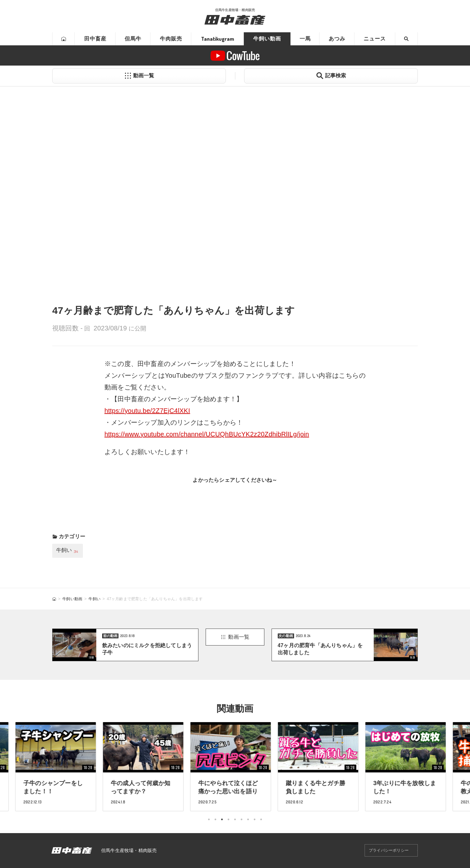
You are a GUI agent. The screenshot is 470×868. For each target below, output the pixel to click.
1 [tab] (209, 819)
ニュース (375, 39)
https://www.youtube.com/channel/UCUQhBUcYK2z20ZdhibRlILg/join (207, 434)
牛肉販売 (171, 39)
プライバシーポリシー (389, 850)
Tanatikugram (218, 39)
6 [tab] (242, 819)
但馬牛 (133, 39)
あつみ (337, 39)
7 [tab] (248, 819)
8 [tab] (255, 819)
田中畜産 (95, 39)
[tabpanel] (235, 766)
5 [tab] (235, 819)
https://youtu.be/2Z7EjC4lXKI (147, 411)
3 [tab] (222, 819)
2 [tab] (215, 819)
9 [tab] (261, 819)
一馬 (305, 39)
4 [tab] (228, 819)
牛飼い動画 (267, 39)
